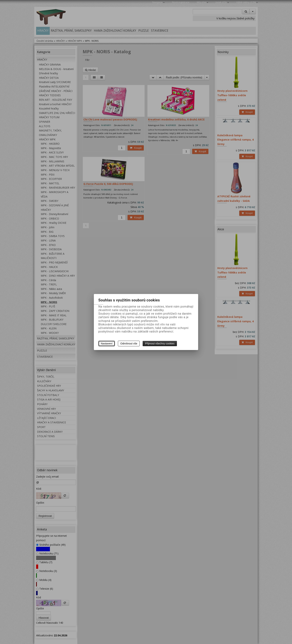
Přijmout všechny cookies (160, 344)
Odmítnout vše (129, 344)
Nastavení (107, 344)
